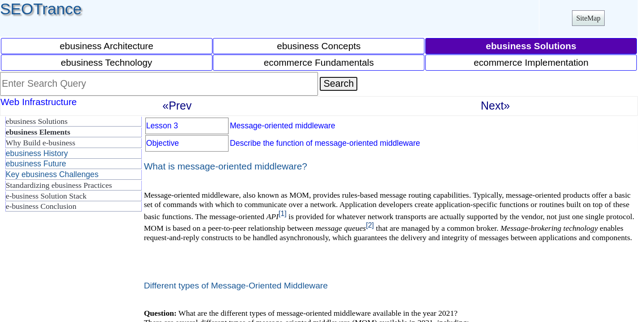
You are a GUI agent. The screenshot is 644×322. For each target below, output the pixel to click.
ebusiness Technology (106, 62)
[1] (283, 213)
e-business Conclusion (41, 206)
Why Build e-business (40, 143)
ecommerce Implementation (531, 62)
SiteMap (588, 18)
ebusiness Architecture (107, 46)
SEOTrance (41, 9)
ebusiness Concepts (319, 46)
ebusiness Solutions (37, 121)
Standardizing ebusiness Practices (59, 185)
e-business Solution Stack (46, 196)
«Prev (177, 106)
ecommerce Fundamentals (319, 62)
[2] (370, 225)
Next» (495, 106)
